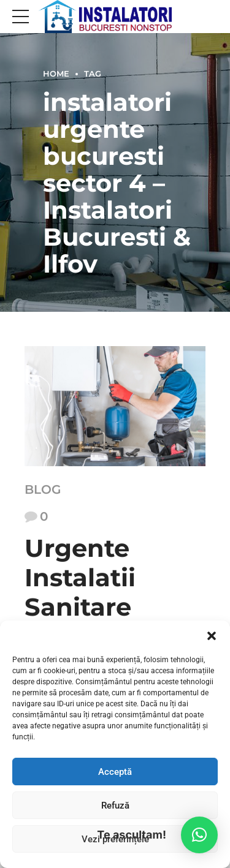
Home (56, 74)
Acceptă (115, 772)
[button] (212, 636)
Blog (43, 489)
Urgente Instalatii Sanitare (80, 578)
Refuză (115, 806)
